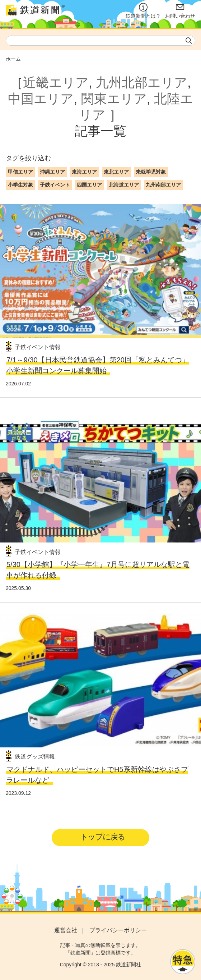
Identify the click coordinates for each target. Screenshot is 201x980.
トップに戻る (102, 837)
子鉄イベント (55, 185)
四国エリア (89, 185)
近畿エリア (56, 83)
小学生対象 (20, 185)
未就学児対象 (151, 172)
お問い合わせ (180, 11)
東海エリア (84, 172)
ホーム (13, 59)
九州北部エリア (142, 83)
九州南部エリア (163, 185)
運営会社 (66, 930)
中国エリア (41, 99)
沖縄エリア (52, 172)
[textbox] (100, 41)
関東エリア (114, 99)
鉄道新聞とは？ (143, 11)
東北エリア (116, 172)
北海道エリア (124, 185)
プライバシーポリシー (118, 930)
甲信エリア (20, 172)
